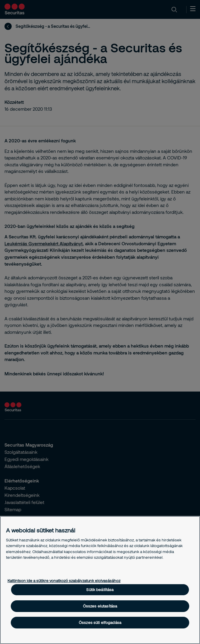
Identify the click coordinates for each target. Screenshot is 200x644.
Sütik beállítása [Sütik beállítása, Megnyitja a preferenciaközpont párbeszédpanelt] (100, 590)
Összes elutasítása (100, 606)
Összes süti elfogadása (100, 622)
